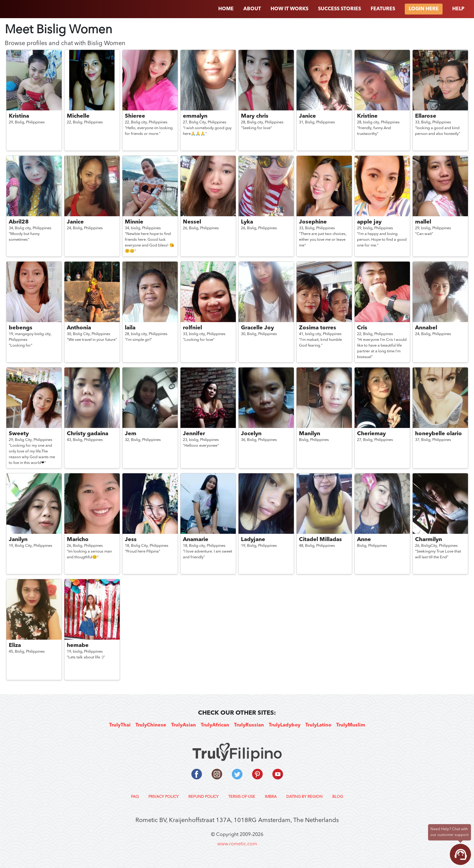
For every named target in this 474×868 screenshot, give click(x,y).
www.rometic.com (237, 844)
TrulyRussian (249, 725)
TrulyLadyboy (285, 725)
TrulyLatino (318, 725)
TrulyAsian (183, 725)
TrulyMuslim (351, 725)
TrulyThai (120, 725)
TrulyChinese (151, 725)
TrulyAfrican (215, 725)
